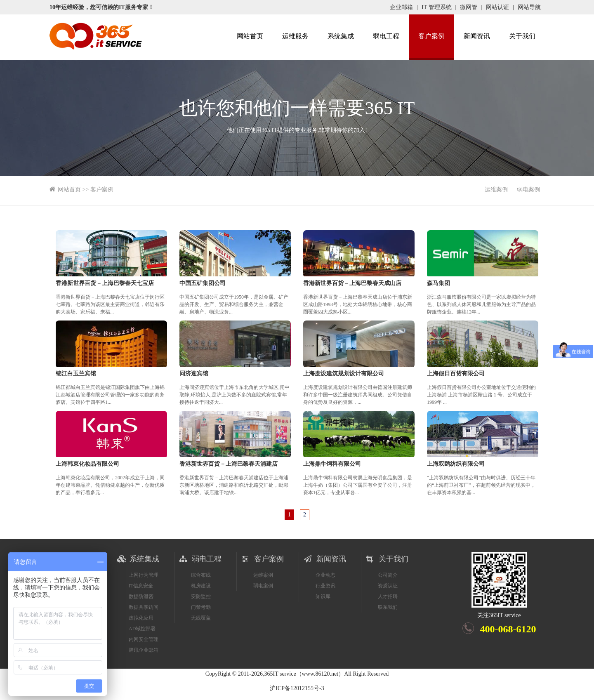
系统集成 (341, 36)
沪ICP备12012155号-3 (297, 688)
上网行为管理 (144, 575)
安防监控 (201, 596)
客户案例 (431, 36)
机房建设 (201, 586)
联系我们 (388, 607)
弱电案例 (528, 190)
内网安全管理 (144, 639)
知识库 (323, 596)
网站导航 (529, 7)
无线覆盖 (201, 618)
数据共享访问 (144, 607)
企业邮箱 (401, 7)
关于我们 (522, 36)
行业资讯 (325, 586)
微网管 (469, 7)
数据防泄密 (141, 596)
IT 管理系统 (436, 7)
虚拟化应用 (141, 618)
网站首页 (250, 36)
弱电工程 (386, 36)
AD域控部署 (142, 629)
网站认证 (497, 7)
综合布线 (201, 575)
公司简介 (388, 575)
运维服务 (295, 36)
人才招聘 (388, 596)
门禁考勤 (201, 607)
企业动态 (325, 575)
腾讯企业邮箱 (144, 650)
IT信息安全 (141, 586)
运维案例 (496, 190)
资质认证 (388, 586)
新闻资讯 (477, 36)
